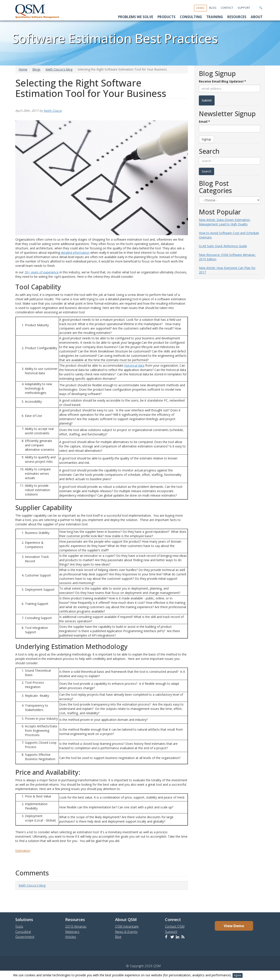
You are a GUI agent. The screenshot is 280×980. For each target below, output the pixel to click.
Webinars (72, 932)
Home (23, 69)
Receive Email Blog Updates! (222, 81)
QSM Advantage (127, 926)
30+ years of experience (42, 272)
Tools (19, 926)
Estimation (23, 851)
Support (244, 8)
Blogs (36, 69)
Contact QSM (175, 926)
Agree (238, 975)
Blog (213, 8)
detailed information (75, 253)
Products (166, 17)
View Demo (234, 926)
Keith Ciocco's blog (59, 69)
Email (204, 122)
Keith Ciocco (53, 111)
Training (215, 17)
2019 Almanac (76, 926)
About (257, 17)
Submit (207, 100)
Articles (71, 937)
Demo (200, 8)
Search (206, 171)
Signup (206, 139)
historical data (134, 365)
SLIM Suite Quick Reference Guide (223, 246)
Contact (227, 8)
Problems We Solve (136, 17)
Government (25, 937)
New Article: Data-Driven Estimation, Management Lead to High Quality (225, 222)
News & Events (126, 932)
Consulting (191, 17)
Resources (237, 17)
